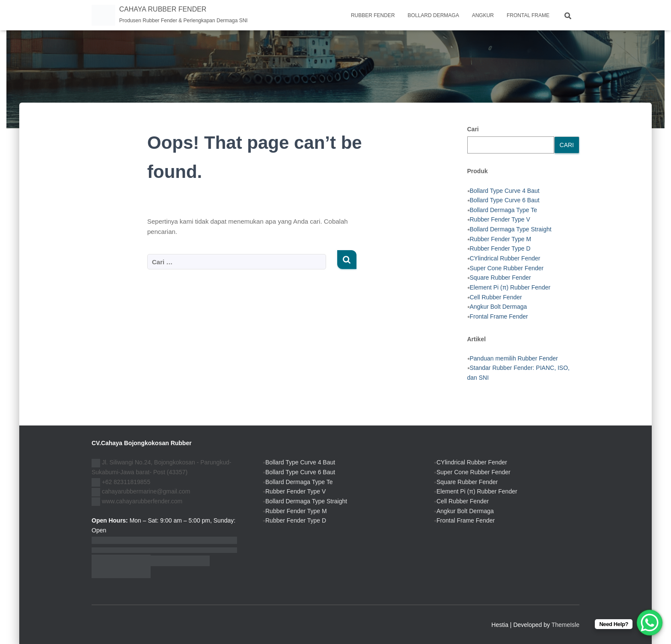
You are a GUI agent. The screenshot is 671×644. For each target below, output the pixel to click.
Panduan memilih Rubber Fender (514, 358)
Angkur (483, 15)
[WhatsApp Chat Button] (650, 623)
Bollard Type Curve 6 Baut (505, 200)
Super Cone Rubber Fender (507, 268)
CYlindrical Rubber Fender (505, 258)
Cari (473, 129)
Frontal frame (528, 15)
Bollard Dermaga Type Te (503, 210)
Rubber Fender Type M (501, 239)
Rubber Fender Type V (500, 219)
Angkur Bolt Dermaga (499, 307)
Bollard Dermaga (433, 15)
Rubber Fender (373, 15)
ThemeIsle (566, 625)
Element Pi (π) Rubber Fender (510, 287)
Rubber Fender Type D (500, 248)
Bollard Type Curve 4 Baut (505, 191)
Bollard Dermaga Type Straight (511, 229)
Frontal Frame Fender (499, 316)
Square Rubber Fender (500, 278)
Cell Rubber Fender (496, 297)
